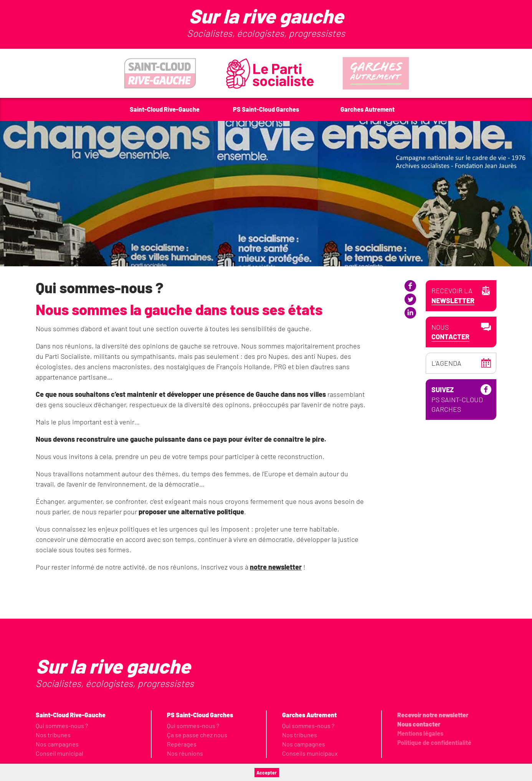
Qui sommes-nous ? (62, 726)
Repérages (182, 744)
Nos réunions (185, 753)
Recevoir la (453, 296)
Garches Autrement (309, 715)
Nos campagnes (57, 744)
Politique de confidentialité (434, 742)
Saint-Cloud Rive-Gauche (71, 715)
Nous (450, 332)
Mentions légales (420, 733)
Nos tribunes (53, 735)
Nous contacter (419, 724)
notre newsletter (276, 567)
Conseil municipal (59, 753)
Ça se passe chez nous (197, 735)
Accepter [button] (267, 773)
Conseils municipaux (310, 753)
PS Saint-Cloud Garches (457, 451)
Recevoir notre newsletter (433, 715)
